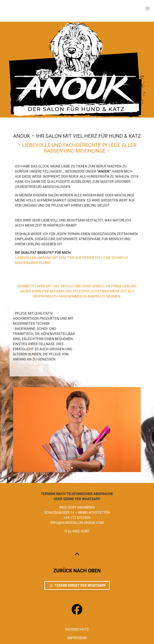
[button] (72, 468)
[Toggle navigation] (148, 9)
